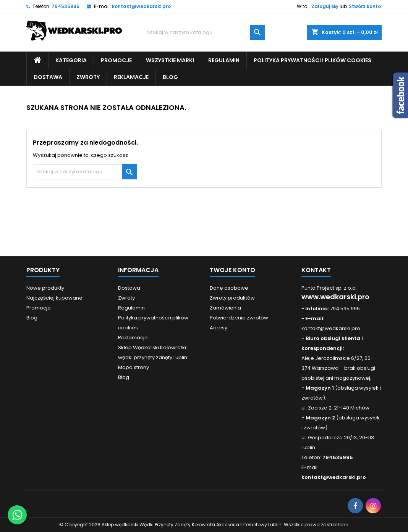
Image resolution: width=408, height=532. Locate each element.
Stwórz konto (365, 6)
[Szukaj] (204, 32)
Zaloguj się (325, 6)
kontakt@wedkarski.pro (141, 6)
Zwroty (88, 77)
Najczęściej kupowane (54, 298)
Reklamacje (131, 77)
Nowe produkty (45, 288)
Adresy (219, 328)
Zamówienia (225, 308)
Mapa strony (134, 367)
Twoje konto (232, 270)
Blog (170, 77)
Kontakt (316, 270)
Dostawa (48, 77)
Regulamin (224, 60)
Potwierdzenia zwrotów (239, 318)
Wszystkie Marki (170, 60)
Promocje (116, 60)
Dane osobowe (229, 288)
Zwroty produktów (232, 298)
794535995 (66, 6)
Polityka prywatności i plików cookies (312, 60)
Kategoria (71, 60)
